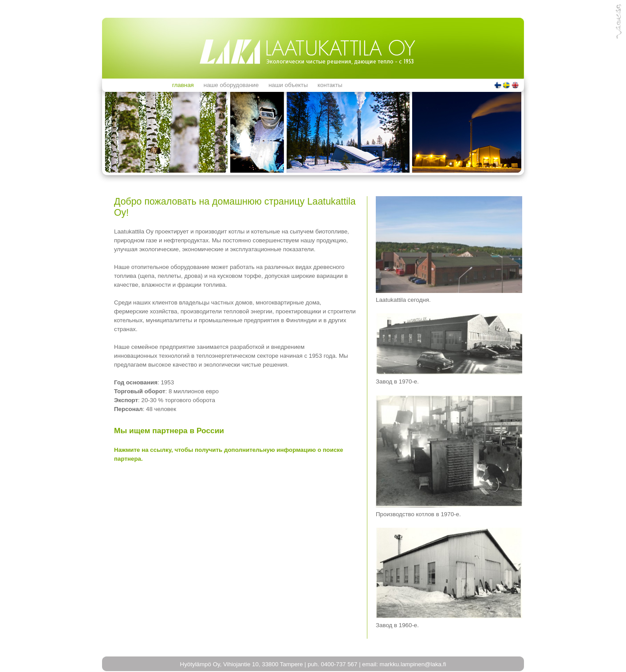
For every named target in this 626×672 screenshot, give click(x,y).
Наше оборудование (231, 85)
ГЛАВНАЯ (183, 85)
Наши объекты (288, 85)
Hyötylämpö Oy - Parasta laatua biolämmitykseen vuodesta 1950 (311, 51)
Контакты (330, 85)
